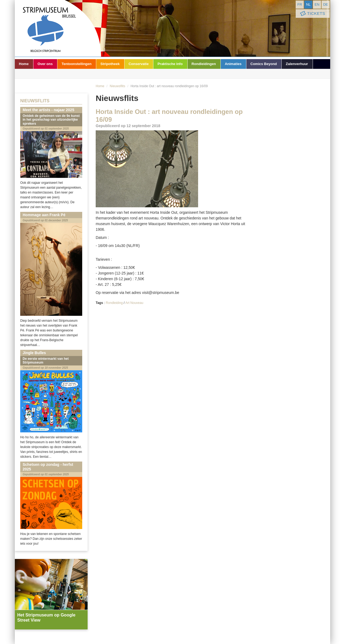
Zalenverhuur (297, 64)
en (317, 4)
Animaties (233, 64)
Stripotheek (110, 64)
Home (24, 64)
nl (308, 4)
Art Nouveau (134, 303)
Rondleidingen (204, 64)
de (326, 4)
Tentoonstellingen (76, 64)
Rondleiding (114, 303)
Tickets (312, 14)
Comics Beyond (264, 64)
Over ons (45, 64)
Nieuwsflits (117, 86)
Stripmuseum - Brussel (58, 28)
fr (300, 4)
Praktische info (170, 64)
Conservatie (139, 64)
